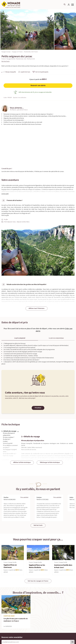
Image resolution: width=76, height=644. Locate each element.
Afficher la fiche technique (22, 462)
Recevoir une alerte (38, 85)
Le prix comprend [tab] (20, 338)
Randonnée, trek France (31, 52)
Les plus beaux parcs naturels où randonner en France (16, 620)
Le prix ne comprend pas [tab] (56, 338)
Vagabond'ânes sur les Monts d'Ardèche (37, 566)
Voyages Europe (6, 52)
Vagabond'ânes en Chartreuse (10, 566)
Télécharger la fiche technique (50, 462)
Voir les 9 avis (5, 61)
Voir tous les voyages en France (38, 581)
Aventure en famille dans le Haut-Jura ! (63, 566)
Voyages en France (17, 52)
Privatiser (38, 408)
